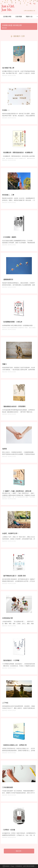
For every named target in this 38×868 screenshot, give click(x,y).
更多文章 (19, 851)
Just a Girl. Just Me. (8, 8)
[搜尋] (31, 4)
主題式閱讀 (19, 17)
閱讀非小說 (29, 17)
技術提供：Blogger (9, 866)
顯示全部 (4, 28)
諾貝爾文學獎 (7, 17)
